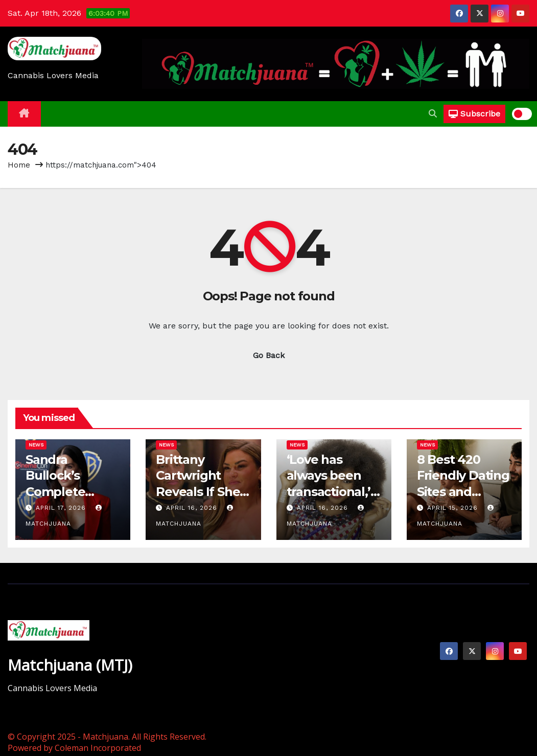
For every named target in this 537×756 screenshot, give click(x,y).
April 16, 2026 (193, 508)
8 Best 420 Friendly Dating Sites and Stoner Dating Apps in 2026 (463, 491)
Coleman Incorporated (98, 748)
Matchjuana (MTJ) (70, 665)
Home (19, 165)
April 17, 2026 (62, 508)
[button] (433, 114)
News (36, 445)
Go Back (269, 355)
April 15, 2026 (454, 508)
